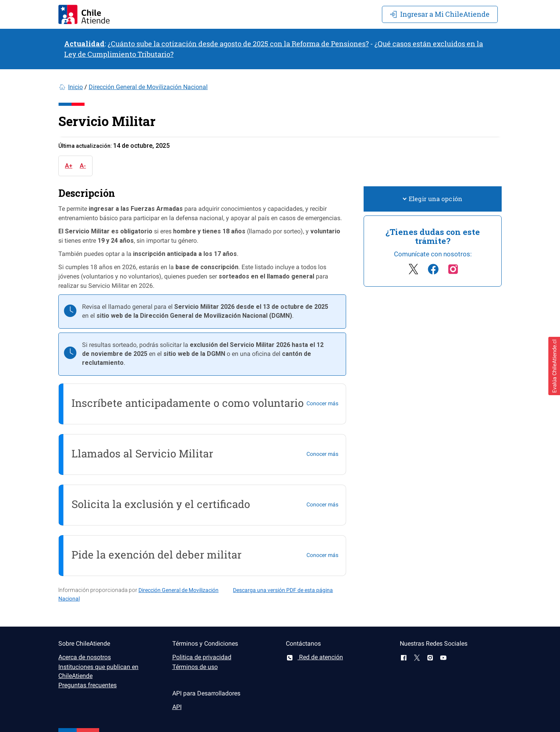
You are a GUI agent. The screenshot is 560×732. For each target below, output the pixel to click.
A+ (69, 166)
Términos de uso (195, 667)
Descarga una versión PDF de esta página (283, 590)
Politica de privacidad (202, 657)
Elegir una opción (432, 199)
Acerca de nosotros (85, 657)
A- (83, 166)
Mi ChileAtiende (440, 14)
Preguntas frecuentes (87, 685)
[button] (554, 366)
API (177, 707)
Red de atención (314, 657)
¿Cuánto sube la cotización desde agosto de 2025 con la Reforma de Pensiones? (238, 44)
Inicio (75, 87)
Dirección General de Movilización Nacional (148, 87)
